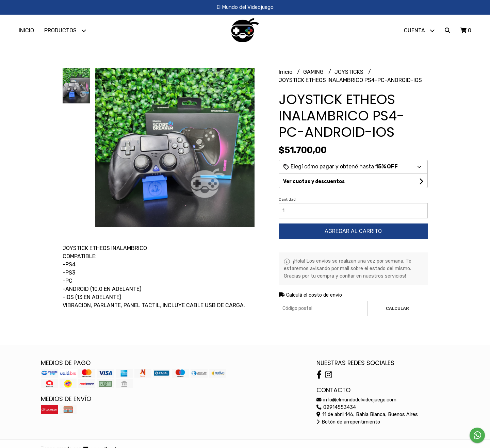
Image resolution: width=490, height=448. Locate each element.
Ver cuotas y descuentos (314, 183)
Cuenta (419, 30)
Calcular (397, 310)
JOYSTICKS (350, 74)
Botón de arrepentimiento (348, 424)
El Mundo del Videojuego (245, 7)
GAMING (314, 74)
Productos (65, 30)
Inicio (26, 30)
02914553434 (336, 409)
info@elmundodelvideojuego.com (356, 402)
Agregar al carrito (353, 233)
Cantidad (287, 201)
